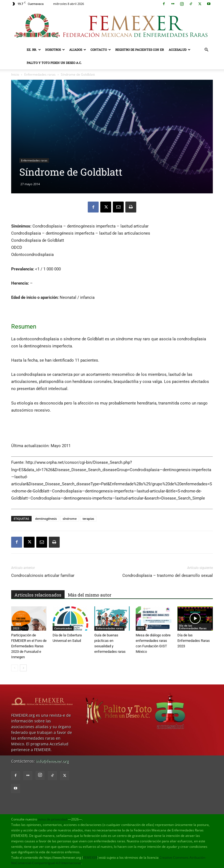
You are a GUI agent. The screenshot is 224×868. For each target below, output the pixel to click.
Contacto (101, 50)
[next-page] (23, 668)
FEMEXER (90, 857)
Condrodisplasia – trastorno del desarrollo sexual (168, 575)
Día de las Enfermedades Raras (193, 627)
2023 (16, 628)
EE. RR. (34, 50)
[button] (206, 50)
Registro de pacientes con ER (140, 50)
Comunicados (63, 628)
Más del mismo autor (90, 595)
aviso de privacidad (52, 819)
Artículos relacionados (38, 595)
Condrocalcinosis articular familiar (43, 575)
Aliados (78, 50)
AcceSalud (180, 50)
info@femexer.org (52, 761)
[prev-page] (15, 668)
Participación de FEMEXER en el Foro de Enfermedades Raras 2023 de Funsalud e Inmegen (29, 646)
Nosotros (55, 50)
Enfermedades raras (40, 74)
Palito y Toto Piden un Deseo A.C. (54, 63)
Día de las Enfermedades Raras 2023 (194, 641)
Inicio (15, 74)
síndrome (70, 519)
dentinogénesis (46, 519)
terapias (88, 519)
